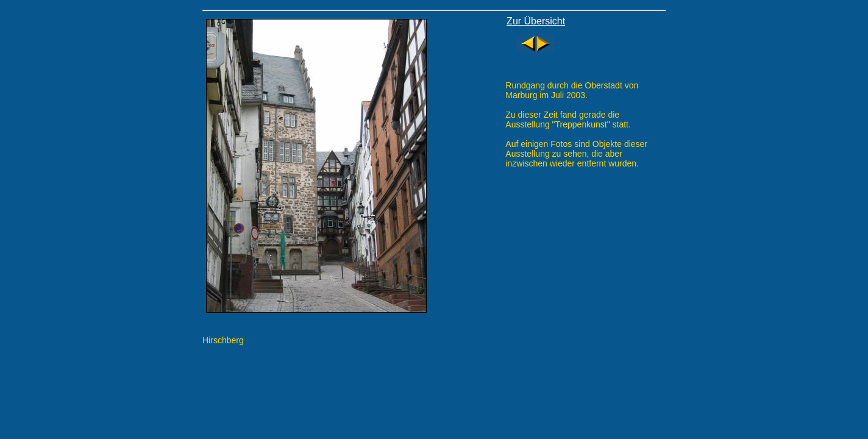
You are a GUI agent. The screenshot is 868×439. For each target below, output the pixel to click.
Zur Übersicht (536, 21)
